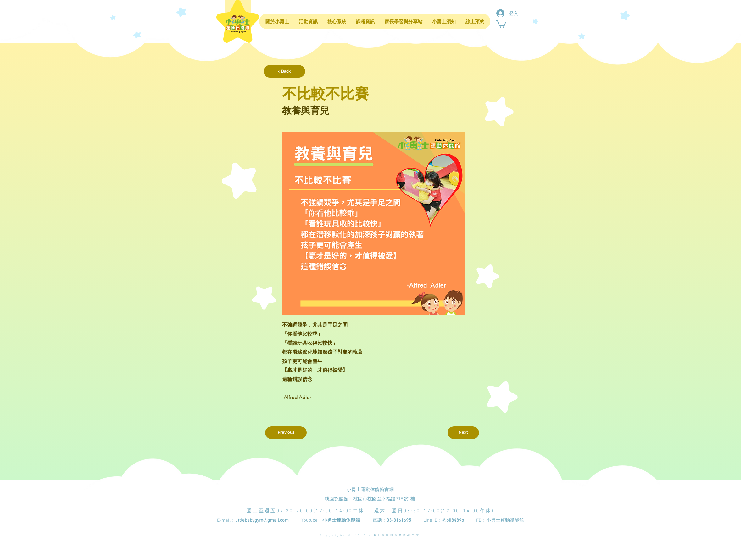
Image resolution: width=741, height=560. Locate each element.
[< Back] (284, 71)
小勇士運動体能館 (341, 520)
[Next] (463, 433)
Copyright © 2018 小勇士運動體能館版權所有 (370, 535)
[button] (501, 24)
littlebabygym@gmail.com (262, 520)
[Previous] (286, 433)
